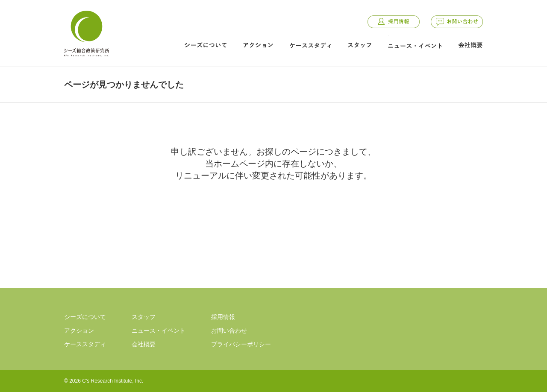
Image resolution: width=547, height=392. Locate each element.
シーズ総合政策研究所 (86, 32)
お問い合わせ (457, 22)
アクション (258, 45)
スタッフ (359, 45)
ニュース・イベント (415, 46)
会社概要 (471, 45)
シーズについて (206, 45)
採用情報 (394, 22)
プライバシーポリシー (241, 344)
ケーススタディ (310, 45)
